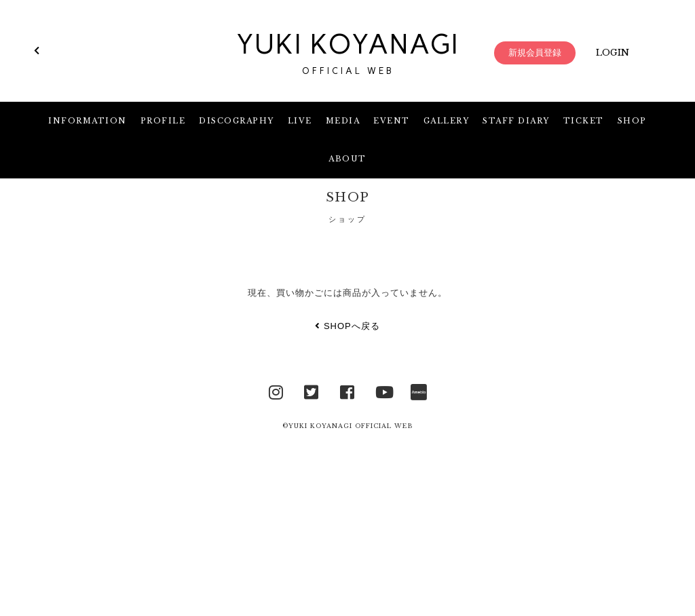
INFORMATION (88, 121)
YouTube (383, 391)
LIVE (300, 121)
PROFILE (163, 121)
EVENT (392, 121)
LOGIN (613, 53)
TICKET (584, 121)
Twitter (312, 391)
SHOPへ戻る (347, 326)
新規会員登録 (535, 53)
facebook (347, 391)
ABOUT (347, 159)
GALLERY (447, 121)
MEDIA (343, 121)
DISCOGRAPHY (237, 121)
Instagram (276, 391)
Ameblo (419, 391)
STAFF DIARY (516, 121)
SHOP (632, 121)
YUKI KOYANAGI (347, 53)
